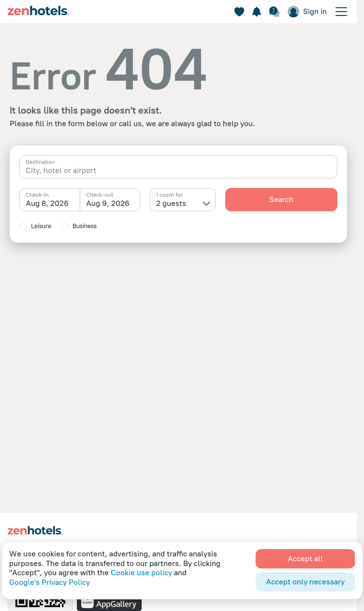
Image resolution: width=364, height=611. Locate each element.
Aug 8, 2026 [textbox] (47, 203)
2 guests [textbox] (171, 203)
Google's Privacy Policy (50, 582)
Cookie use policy (141, 573)
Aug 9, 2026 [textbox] (108, 203)
